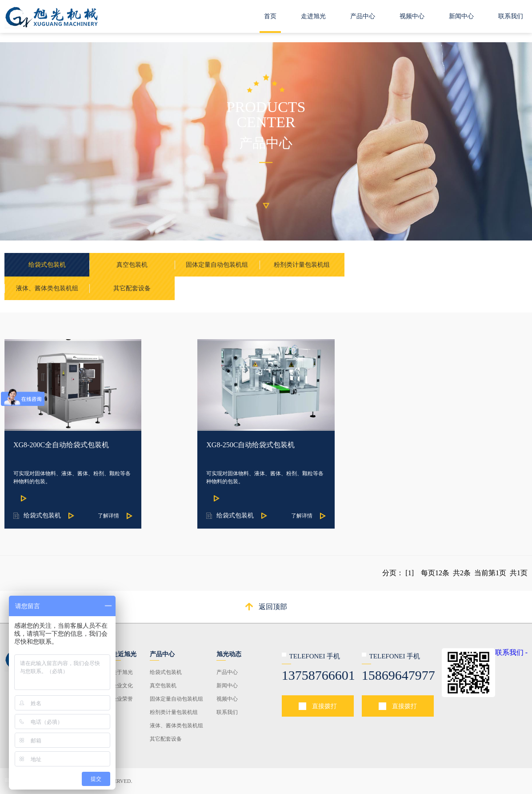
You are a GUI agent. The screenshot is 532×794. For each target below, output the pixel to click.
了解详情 (108, 516)
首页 (270, 16)
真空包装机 (163, 686)
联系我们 (511, 16)
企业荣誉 (122, 699)
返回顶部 (273, 607)
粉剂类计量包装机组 (174, 712)
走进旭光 (313, 16)
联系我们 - (511, 652)
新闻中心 (461, 16)
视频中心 (412, 16)
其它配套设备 (166, 739)
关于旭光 (122, 672)
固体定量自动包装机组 (176, 699)
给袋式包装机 (166, 672)
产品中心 (363, 16)
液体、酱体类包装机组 (176, 726)
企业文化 (122, 686)
